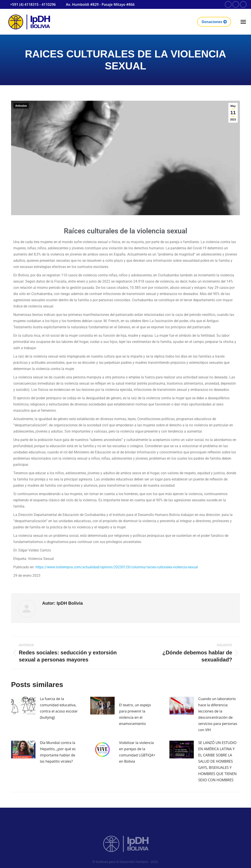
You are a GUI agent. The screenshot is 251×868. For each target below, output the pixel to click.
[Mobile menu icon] (243, 22)
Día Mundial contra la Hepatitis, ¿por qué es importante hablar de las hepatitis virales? (58, 752)
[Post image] (23, 706)
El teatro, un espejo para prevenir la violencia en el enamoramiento (135, 714)
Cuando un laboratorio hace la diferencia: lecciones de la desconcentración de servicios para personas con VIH (218, 714)
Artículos (21, 106)
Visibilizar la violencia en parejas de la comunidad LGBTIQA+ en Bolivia (137, 752)
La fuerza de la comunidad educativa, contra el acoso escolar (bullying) (59, 708)
